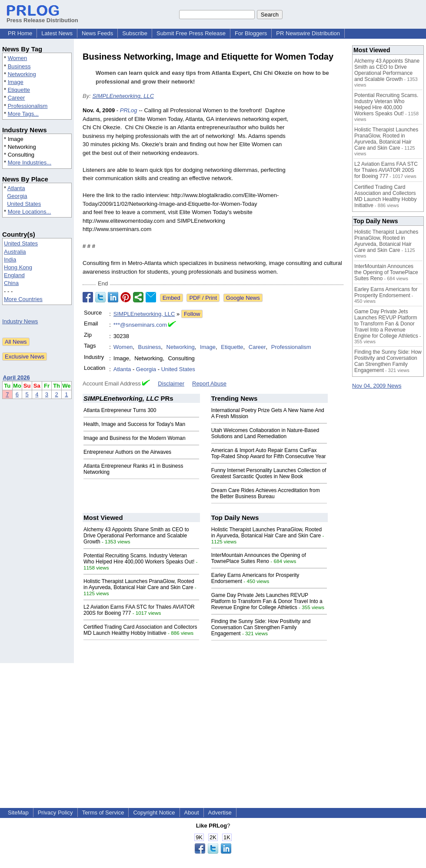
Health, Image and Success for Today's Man (134, 424)
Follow (192, 314)
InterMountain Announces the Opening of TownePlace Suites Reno (259, 558)
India (10, 260)
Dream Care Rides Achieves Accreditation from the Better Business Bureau (266, 493)
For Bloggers (251, 33)
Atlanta (16, 188)
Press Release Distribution (42, 17)
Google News (243, 298)
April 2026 (17, 377)
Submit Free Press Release (191, 33)
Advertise (220, 813)
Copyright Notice (154, 813)
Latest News (57, 33)
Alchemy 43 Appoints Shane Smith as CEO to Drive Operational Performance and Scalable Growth (136, 536)
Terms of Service (103, 813)
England (14, 275)
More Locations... (30, 212)
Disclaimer (171, 384)
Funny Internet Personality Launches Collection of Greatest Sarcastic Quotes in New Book (269, 473)
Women (18, 58)
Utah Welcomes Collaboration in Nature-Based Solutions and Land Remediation (265, 433)
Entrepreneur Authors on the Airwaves (127, 452)
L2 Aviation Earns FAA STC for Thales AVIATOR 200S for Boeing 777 (386, 170)
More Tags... (23, 114)
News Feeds (97, 33)
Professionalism (28, 106)
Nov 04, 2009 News (377, 386)
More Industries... (30, 163)
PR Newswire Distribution (308, 33)
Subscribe (135, 33)
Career (17, 98)
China (11, 283)
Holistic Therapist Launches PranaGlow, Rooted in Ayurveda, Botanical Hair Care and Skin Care (139, 584)
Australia (15, 252)
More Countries (23, 299)
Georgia (17, 196)
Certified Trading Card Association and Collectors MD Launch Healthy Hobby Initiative (140, 630)
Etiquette (19, 90)
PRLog (129, 110)
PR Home (20, 33)
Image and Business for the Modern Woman (135, 438)
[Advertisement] (213, 724)
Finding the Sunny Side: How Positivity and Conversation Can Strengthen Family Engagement (261, 627)
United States (24, 204)
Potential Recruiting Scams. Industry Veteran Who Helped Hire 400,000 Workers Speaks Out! (139, 559)
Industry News (20, 321)
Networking (22, 74)
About (192, 813)
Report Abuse (209, 384)
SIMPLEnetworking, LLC (123, 96)
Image (16, 82)
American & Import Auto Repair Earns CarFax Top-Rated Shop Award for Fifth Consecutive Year (269, 453)
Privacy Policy (55, 813)
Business (19, 66)
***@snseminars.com (140, 325)
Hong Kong (18, 267)
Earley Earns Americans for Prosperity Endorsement (386, 292)
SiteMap (18, 813)
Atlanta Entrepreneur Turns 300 (120, 410)
